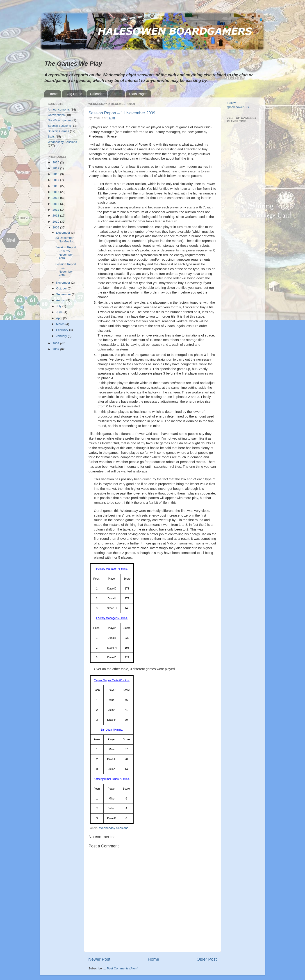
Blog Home (74, 94)
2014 (56, 198)
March (61, 324)
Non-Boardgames (60, 120)
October (62, 288)
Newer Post (99, 959)
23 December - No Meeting (65, 240)
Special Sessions (59, 126)
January (62, 336)
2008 (56, 343)
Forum (116, 94)
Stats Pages (138, 94)
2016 (56, 186)
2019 (56, 168)
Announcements (59, 110)
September (64, 294)
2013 (56, 204)
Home (53, 94)
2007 (56, 349)
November (64, 283)
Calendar (97, 94)
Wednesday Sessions (114, 828)
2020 (56, 162)
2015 (56, 192)
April (60, 318)
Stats (51, 137)
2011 (56, 216)
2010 (56, 222)
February (63, 330)
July (59, 306)
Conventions (56, 115)
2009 (56, 227)
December (64, 233)
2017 (56, 180)
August (61, 300)
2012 (56, 210)
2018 (56, 174)
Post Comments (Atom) (123, 968)
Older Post (207, 959)
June (60, 312)
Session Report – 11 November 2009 (122, 113)
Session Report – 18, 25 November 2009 (66, 253)
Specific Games (58, 131)
